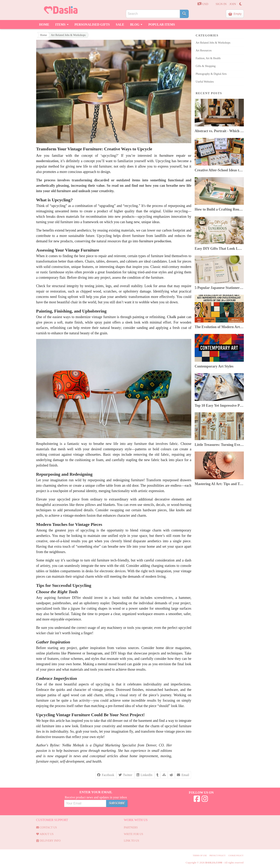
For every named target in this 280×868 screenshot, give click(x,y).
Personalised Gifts (92, 24)
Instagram (95, 653)
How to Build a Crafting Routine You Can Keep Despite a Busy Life (219, 209)
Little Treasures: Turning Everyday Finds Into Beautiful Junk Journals (219, 445)
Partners (131, 828)
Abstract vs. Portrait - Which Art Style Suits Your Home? (219, 131)
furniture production (155, 241)
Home (44, 24)
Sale (120, 24)
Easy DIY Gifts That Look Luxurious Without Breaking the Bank (219, 249)
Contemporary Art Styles (214, 366)
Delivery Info (48, 841)
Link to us (132, 841)
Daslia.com (214, 863)
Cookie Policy (236, 856)
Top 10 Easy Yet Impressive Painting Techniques (219, 406)
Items (62, 24)
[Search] (184, 14)
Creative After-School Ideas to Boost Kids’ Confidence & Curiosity (219, 170)
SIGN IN (221, 4)
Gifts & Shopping (206, 66)
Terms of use (200, 856)
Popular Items (162, 24)
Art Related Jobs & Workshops (68, 35)
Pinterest (74, 653)
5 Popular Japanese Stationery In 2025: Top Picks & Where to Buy (219, 288)
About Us (45, 834)
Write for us (134, 834)
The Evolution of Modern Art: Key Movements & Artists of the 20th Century (219, 327)
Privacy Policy (218, 856)
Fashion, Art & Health (208, 58)
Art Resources (204, 50)
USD (203, 4)
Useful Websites (205, 82)
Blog (136, 24)
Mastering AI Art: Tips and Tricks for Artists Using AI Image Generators (219, 484)
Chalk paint (176, 317)
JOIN (233, 4)
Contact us (47, 828)
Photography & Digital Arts (211, 74)
